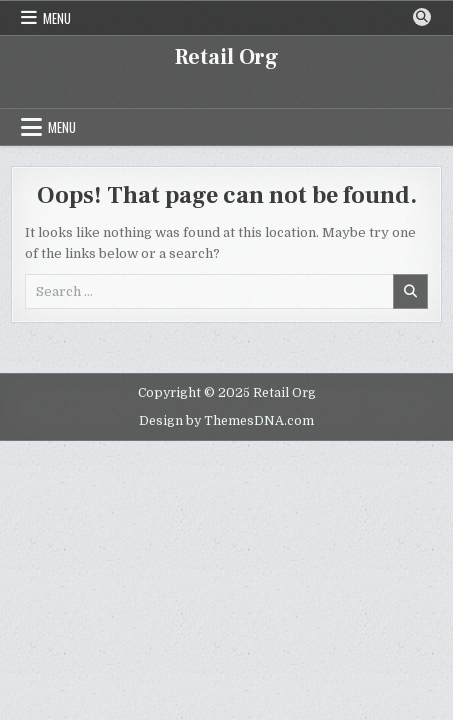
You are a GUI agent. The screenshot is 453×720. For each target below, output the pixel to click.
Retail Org (227, 57)
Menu (57, 18)
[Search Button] (422, 17)
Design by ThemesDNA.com (226, 421)
